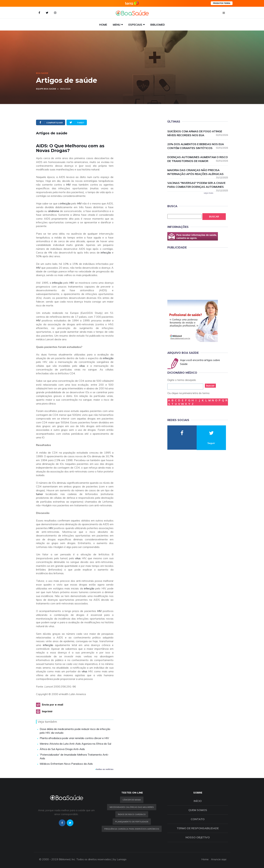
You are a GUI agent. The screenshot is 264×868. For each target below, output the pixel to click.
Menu (117, 25)
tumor (39, 494)
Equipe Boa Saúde (46, 89)
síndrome (54, 211)
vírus (82, 366)
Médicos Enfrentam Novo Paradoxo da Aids (66, 764)
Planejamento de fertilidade (132, 822)
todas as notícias (104, 769)
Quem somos (198, 810)
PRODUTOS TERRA (222, 3)
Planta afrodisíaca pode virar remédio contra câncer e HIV (74, 738)
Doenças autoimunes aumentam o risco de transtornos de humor (198, 159)
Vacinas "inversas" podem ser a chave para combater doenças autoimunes (198, 185)
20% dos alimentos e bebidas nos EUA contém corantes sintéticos (198, 146)
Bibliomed (158, 25)
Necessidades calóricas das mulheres (132, 807)
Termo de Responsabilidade (198, 828)
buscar (210, 386)
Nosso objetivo (198, 837)
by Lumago (120, 859)
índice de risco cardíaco (132, 814)
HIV (68, 185)
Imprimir (47, 711)
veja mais (209, 193)
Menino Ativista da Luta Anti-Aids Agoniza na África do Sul (75, 744)
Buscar (214, 217)
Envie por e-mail (53, 705)
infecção (65, 203)
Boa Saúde (42, 73)
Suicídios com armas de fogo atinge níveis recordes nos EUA (198, 133)
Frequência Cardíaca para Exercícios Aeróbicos (132, 829)
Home (103, 25)
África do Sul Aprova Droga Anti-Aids (62, 749)
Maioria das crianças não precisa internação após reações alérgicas (198, 172)
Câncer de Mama (132, 800)
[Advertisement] (193, 274)
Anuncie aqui (219, 859)
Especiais (135, 25)
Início (198, 801)
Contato (198, 819)
